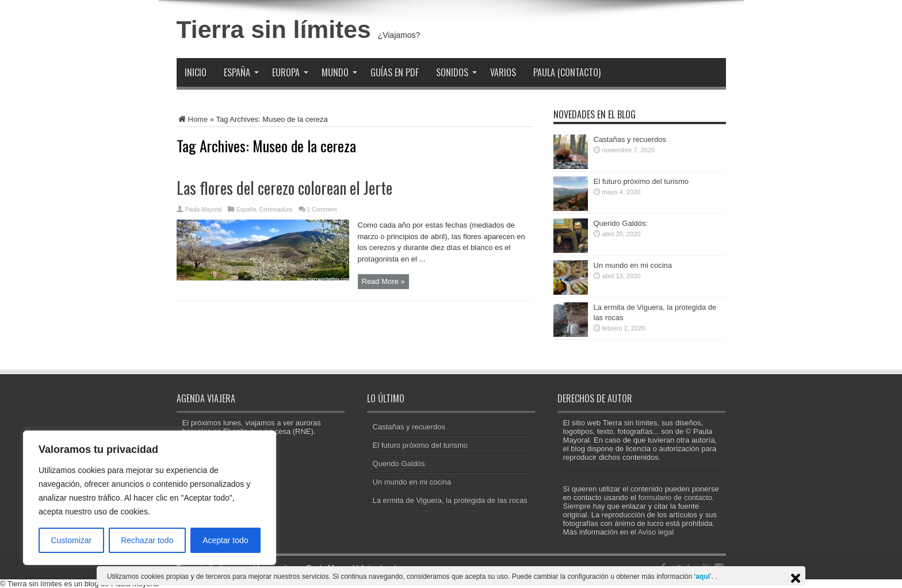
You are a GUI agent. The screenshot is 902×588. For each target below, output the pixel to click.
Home (192, 119)
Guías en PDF (395, 72)
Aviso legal (656, 532)
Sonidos (456, 72)
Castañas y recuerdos (630, 139)
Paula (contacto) (567, 72)
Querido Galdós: (621, 223)
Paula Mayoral (204, 210)
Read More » (383, 281)
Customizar (71, 540)
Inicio (196, 72)
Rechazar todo (147, 540)
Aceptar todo (225, 540)
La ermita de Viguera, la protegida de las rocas (450, 500)
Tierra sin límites (274, 29)
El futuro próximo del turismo (641, 181)
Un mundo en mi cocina (633, 265)
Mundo (339, 72)
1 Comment (322, 210)
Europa (290, 72)
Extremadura (276, 210)
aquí (703, 577)
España (241, 72)
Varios (503, 72)
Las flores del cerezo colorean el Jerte (284, 188)
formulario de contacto (675, 497)
